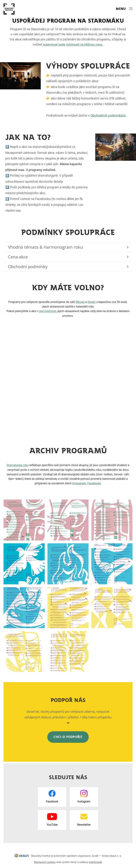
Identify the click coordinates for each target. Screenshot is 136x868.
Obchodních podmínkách (108, 115)
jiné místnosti (48, 311)
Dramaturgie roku (18, 465)
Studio (92, 302)
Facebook (93, 483)
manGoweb (95, 862)
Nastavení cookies (45, 862)
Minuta (80, 302)
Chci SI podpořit (68, 737)
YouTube (52, 825)
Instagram (80, 483)
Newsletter (84, 825)
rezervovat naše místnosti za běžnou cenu (73, 44)
